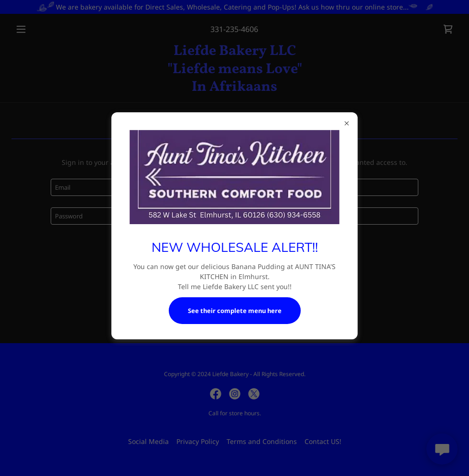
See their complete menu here (235, 311)
